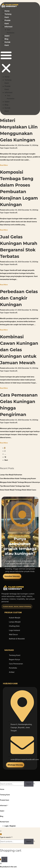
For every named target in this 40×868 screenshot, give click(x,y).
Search (29, 784)
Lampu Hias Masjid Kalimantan (11, 475)
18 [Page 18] (5, 457)
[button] (6, 62)
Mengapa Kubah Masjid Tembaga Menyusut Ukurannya (20, 482)
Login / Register (10, 826)
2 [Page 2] (5, 451)
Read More (4, 165)
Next (6, 460)
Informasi (8, 27)
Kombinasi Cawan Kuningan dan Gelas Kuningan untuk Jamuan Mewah (19, 350)
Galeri (7, 36)
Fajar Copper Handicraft (9, 148)
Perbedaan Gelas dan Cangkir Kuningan (19, 298)
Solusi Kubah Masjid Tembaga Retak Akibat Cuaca (18, 490)
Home (7, 11)
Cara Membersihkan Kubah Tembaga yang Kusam (18, 478)
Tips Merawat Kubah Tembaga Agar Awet (15, 486)
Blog (6, 39)
